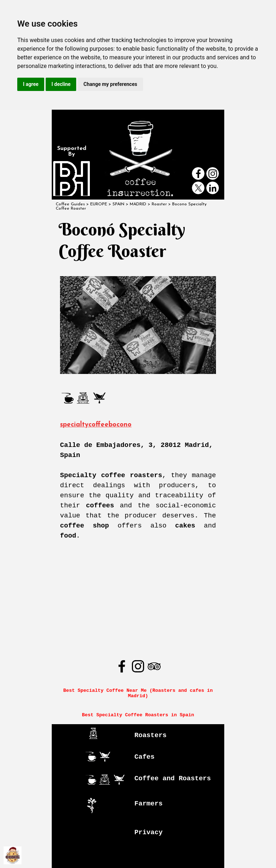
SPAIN (118, 204)
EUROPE (99, 204)
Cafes (144, 757)
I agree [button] (31, 84)
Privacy (148, 832)
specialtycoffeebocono (96, 425)
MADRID (138, 204)
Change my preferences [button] (110, 84)
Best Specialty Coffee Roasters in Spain (138, 715)
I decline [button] (61, 84)
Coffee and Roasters (173, 778)
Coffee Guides (70, 204)
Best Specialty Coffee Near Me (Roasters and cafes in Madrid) (139, 693)
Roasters (151, 735)
